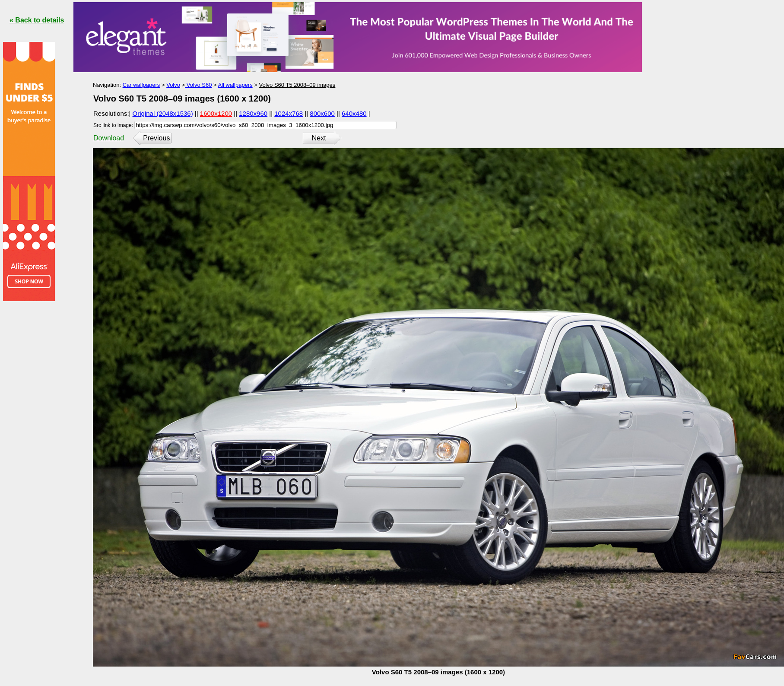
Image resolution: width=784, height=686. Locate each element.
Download (109, 138)
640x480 (354, 113)
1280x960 (253, 113)
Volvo (173, 85)
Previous (156, 138)
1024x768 (289, 113)
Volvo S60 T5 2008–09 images (297, 85)
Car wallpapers (141, 85)
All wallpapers (235, 85)
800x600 (322, 113)
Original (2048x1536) (163, 113)
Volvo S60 (198, 85)
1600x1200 (216, 113)
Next (319, 138)
